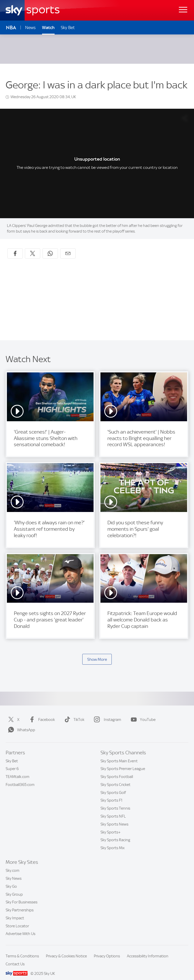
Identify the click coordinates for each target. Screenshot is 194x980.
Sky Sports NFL (113, 810)
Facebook (41, 713)
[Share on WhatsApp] (50, 247)
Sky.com (13, 864)
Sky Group (14, 888)
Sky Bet (12, 755)
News (30, 28)
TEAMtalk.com (18, 771)
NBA (11, 28)
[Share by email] (68, 247)
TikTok (73, 713)
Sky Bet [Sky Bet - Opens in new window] (68, 28)
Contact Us (15, 958)
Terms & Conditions (22, 950)
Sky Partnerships (20, 904)
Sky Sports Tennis (115, 802)
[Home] (33, 10)
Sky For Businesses (22, 896)
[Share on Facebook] (15, 247)
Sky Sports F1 (111, 794)
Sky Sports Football (117, 771)
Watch (48, 28)
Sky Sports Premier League (123, 763)
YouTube (142, 713)
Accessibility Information (148, 950)
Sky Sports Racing (115, 834)
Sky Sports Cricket (115, 778)
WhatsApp (21, 724)
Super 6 (12, 763)
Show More (97, 653)
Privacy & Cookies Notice (66, 950)
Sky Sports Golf (113, 786)
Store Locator (17, 920)
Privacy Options (107, 950)
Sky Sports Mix (113, 842)
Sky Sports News (114, 818)
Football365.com (20, 778)
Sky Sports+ (111, 826)
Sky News (14, 872)
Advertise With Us (21, 928)
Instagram (106, 713)
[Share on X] (33, 247)
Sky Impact (15, 912)
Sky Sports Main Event (119, 755)
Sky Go (11, 880)
